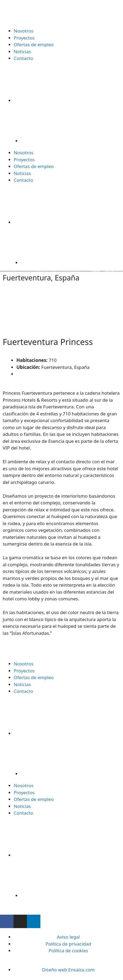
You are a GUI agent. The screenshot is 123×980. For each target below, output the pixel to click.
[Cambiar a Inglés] (72, 122)
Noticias (22, 51)
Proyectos (24, 38)
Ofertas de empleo (34, 44)
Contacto (23, 58)
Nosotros (24, 31)
